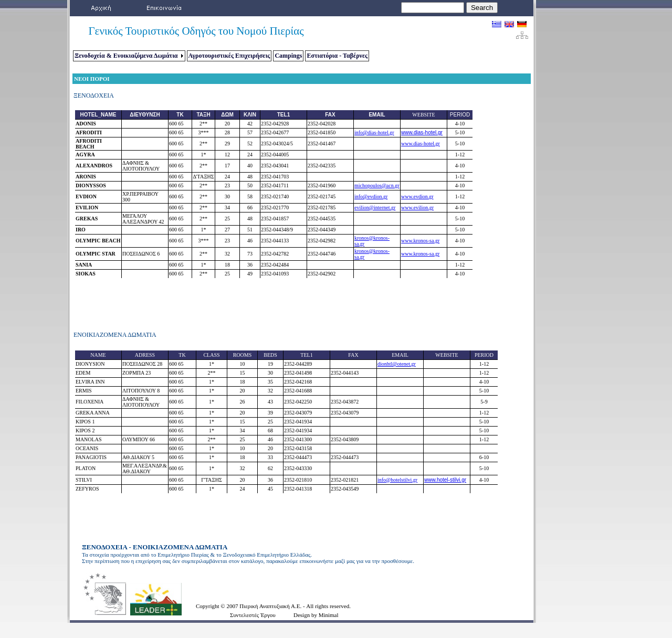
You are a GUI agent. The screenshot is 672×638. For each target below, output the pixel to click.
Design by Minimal (316, 615)
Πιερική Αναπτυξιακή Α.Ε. (271, 606)
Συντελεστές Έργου (253, 615)
